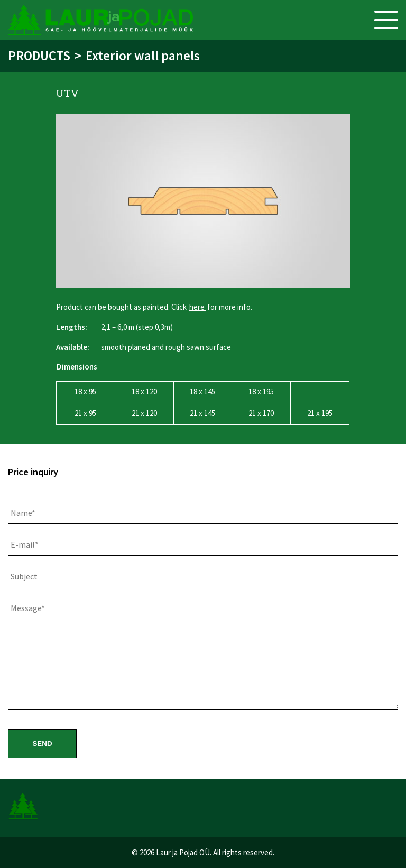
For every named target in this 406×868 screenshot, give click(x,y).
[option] (203, 201)
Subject (24, 576)
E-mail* (25, 544)
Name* (23, 513)
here (198, 307)
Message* (28, 608)
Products (39, 56)
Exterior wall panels (143, 56)
